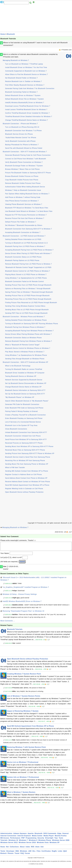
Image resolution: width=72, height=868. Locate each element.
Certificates (46, 853)
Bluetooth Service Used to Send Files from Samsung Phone (28, 457)
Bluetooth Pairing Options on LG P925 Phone (22, 260)
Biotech (4, 855)
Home (3, 34)
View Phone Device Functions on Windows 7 (22, 201)
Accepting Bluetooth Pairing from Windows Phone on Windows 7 (29, 331)
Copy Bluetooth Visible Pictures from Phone (22, 180)
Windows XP (55, 844)
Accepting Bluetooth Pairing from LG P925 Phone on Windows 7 (29, 250)
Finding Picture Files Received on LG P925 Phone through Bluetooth (31, 303)
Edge (59, 835)
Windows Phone (45, 842)
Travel (17, 855)
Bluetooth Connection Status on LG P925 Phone (23, 257)
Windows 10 (13, 842)
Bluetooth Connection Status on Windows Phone (23, 338)
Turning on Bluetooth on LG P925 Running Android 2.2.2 (26, 243)
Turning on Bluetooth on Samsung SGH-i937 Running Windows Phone (32, 324)
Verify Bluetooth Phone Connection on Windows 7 (24, 162)
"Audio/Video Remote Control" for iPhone (21, 138)
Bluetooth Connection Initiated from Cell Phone (23, 436)
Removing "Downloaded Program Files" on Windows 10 (23, 613)
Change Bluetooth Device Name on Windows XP (23, 387)
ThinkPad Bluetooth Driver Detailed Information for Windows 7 (29, 117)
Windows (24, 853)
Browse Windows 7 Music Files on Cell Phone (22, 169)
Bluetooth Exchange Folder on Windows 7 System (24, 166)
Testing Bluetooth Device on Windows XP (21, 376)
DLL (34, 853)
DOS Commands (50, 835)
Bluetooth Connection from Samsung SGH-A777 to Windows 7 (29, 229)
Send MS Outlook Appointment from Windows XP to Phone (27, 485)
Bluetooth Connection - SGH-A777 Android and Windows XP (25, 362)
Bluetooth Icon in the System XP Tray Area (21, 425)
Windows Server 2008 (61, 842)
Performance (15, 840)
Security (41, 840)
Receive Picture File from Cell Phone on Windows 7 (25, 218)
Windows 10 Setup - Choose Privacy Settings (20, 596)
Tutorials (4, 842)
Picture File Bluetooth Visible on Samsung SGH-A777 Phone (28, 173)
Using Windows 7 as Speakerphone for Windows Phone (26, 355)
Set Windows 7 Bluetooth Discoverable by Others (24, 225)
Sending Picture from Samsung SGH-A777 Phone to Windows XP (30, 453)
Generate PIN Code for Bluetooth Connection (22, 404)
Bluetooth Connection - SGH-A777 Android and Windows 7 (25, 152)
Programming (31, 840)
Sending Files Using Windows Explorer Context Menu (25, 306)
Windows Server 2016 (27, 844)
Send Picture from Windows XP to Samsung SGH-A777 (26, 439)
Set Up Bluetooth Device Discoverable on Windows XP (26, 383)
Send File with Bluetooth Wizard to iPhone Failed (24, 148)
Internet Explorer (24, 838)
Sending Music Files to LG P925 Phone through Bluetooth (27, 310)
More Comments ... (8, 623)
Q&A (65, 853)
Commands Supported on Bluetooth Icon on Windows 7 (26, 71)
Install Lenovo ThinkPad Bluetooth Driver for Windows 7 (26, 110)
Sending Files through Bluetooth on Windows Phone (25, 359)
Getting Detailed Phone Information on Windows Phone (26, 320)
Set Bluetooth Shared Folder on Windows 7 (21, 78)
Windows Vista (43, 844)
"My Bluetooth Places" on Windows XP (20, 397)
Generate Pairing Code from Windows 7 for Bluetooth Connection (30, 88)
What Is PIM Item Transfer (15, 468)
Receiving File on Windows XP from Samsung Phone (25, 461)
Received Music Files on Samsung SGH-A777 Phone (25, 450)
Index (28, 849)
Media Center (37, 838)
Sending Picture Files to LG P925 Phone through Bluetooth (27, 296)
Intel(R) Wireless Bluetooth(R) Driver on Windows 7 (25, 103)
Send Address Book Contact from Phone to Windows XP (26, 478)
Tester (3, 853)
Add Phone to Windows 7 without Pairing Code (23, 197)
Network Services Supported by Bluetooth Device (24, 380)
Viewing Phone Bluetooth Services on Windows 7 (24, 204)
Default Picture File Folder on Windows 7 (21, 222)
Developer (10, 853)
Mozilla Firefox (61, 838)
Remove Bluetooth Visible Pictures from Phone (23, 183)
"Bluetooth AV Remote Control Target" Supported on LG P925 (28, 267)
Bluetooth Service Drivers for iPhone (19, 134)
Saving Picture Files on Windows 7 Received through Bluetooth (29, 292)
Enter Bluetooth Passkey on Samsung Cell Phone (24, 418)
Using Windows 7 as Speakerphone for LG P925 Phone (26, 278)
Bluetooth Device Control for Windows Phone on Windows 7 (28, 348)
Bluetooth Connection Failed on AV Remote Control (24, 281)
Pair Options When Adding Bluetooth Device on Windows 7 (27, 194)
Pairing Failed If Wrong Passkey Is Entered (21, 411)
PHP (23, 840)
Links (60, 853)
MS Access (5, 840)
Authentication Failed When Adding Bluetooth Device (25, 187)
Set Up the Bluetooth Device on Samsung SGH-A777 (25, 394)
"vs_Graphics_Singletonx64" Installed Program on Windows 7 (26, 589)
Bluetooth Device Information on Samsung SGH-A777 (25, 390)
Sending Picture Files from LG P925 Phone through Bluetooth (28, 285)
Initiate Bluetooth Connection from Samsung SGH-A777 (26, 432)
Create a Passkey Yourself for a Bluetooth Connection (25, 415)
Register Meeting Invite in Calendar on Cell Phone (24, 489)
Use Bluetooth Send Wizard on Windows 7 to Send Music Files (29, 211)
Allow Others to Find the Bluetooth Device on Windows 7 (26, 74)
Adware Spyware (20, 835)
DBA (17, 853)
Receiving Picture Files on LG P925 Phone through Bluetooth (28, 299)
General (66, 835)
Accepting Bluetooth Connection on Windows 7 (23, 232)
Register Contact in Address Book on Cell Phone (23, 474)
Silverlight (49, 840)
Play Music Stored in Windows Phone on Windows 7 (25, 352)
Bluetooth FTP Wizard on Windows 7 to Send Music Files (27, 208)
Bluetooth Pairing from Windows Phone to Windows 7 (25, 327)
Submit (22, 563)
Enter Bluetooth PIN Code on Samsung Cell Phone (24, 408)
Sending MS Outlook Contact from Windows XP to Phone (27, 471)
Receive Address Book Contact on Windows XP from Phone (28, 482)
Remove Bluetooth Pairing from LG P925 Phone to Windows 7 (28, 264)
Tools (61, 840)
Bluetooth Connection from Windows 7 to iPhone (23, 131)
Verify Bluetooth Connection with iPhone (20, 141)
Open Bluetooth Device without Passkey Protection (24, 492)
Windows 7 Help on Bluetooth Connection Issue (23, 190)
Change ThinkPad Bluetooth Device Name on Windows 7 (26, 120)
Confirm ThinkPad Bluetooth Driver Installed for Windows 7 (27, 113)
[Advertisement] (36, 19)
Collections (14, 849)
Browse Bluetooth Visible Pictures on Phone (22, 176)
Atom (37, 849)
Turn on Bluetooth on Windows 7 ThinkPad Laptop (24, 64)
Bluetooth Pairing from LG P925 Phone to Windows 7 (25, 246)
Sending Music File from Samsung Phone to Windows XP (27, 464)
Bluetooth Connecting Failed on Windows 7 (21, 92)
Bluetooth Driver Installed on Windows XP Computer (25, 373)
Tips (56, 840)
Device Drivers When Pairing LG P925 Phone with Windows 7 (28, 253)
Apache (31, 835)
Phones (11, 855)
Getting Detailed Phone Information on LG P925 (23, 239)
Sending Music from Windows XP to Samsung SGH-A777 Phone (29, 446)
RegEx (54, 853)
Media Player (49, 838)
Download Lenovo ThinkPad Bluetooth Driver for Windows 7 (28, 106)
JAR (30, 853)
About (22, 849)
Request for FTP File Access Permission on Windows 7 (26, 215)
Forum (27, 855)
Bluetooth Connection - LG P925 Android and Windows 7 (24, 236)
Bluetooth (11, 34)
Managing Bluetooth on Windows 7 (16, 60)
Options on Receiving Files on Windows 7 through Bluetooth (28, 289)
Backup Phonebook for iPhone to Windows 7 (22, 145)
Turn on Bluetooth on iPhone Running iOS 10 (22, 127)
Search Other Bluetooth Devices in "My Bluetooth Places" (27, 401)
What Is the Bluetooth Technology (18, 366)
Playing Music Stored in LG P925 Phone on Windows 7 (26, 275)
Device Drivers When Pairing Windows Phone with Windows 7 (28, 334)
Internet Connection (8, 838)
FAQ (22, 855)
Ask (42, 849)
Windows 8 (33, 842)
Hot (7, 849)
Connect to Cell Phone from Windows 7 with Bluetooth (26, 159)
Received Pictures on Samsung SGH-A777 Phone (24, 443)
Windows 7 (23, 842)
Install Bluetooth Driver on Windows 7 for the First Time (26, 67)
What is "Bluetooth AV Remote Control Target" (22, 345)
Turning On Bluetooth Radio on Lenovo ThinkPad (24, 369)
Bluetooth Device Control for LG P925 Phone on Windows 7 (28, 271)
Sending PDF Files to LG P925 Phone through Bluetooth (26, 313)
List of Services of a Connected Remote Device (23, 422)
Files (39, 853)
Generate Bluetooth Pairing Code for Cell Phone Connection (28, 155)
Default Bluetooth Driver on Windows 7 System (23, 95)
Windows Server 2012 (9, 844)
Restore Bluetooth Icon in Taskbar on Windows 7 (23, 81)
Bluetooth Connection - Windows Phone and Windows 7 (24, 317)
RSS (33, 849)
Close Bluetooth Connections (16, 429)
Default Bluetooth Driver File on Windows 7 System (24, 99)
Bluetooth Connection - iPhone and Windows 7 (20, 124)
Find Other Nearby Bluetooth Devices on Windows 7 (25, 85)
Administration (6, 835)
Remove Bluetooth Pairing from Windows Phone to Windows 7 (29, 341)
